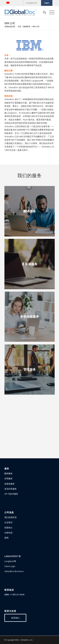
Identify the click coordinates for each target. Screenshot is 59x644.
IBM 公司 (10, 23)
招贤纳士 (8, 528)
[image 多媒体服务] (31, 265)
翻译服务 (8, 473)
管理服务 (8, 479)
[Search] (43, 12)
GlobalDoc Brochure (14, 571)
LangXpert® (10, 561)
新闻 (6, 538)
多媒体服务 (10, 484)
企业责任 (8, 522)
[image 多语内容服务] (31, 318)
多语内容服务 (11, 489)
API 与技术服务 (11, 494)
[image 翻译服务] (31, 212)
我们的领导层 (11, 517)
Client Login (10, 566)
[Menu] (50, 12)
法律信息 (8, 533)
